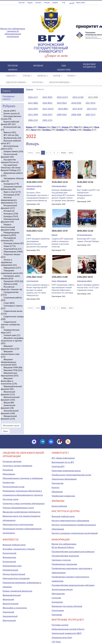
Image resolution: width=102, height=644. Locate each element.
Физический (8, 599)
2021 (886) (33, 103)
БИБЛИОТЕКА (13, 70)
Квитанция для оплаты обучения (67, 606)
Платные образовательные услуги (18, 508)
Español (55, 3)
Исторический (9, 561)
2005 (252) (47, 120)
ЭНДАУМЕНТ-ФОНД (64, 70)
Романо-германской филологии (17, 591)
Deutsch (38, 3)
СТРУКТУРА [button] (27, 76)
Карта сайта (80, 3)
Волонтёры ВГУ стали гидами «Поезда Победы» (88, 240)
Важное (55, 235)
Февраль (42, 127)
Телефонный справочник (63, 496)
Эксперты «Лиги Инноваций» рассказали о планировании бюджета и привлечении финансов (38, 197)
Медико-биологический (14, 574)
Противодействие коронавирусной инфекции (73, 551)
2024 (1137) (62, 97)
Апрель (65, 127)
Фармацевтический (12, 595)
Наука (79, 186)
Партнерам (57, 615)
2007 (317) (91, 114)
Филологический (11, 604)
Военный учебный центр (63, 516)
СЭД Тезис (56, 642)
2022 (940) (93, 97)
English (30, 3)
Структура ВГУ (58, 466)
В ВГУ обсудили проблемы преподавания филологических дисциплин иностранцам (38, 243)
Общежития (57, 492)
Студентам (56, 598)
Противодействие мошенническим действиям (73, 585)
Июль (97, 127)
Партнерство (58, 483)
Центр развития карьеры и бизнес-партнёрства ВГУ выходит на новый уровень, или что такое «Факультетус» (38, 290)
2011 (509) (33, 114)
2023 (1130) (78, 97)
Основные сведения (12, 461)
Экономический (10, 616)
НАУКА (64, 66)
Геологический (9, 553)
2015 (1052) (48, 109)
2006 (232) (33, 120)
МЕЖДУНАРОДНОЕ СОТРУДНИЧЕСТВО (89, 65)
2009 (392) (62, 114)
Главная (29, 89)
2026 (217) (33, 97)
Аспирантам (57, 602)
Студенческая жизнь (84, 235)
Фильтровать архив (11, 425)
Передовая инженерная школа (66, 471)
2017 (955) (91, 103)
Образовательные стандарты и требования (23, 478)
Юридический (9, 620)
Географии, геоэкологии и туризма (19, 549)
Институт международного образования (70, 520)
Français (47, 3)
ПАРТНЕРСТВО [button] (38, 82)
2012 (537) (92, 109)
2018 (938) (76, 103)
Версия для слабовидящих (13, 29)
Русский (22, 3)
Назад (38, 153)
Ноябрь (73, 130)
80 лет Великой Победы (63, 547)
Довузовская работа (34, 186)
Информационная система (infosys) (68, 629)
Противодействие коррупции (65, 556)
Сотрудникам (58, 610)
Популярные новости (9, 98)
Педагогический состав (13, 487)
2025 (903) (47, 97)
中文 (64, 3)
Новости (7, 91)
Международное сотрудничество (18, 524)
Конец (71, 153)
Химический (8, 612)
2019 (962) (62, 103)
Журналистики (9, 557)
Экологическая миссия (62, 589)
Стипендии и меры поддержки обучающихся (24, 503)
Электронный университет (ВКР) (67, 633)
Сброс (6, 431)
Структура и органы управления (17, 466)
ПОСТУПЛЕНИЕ (13, 66)
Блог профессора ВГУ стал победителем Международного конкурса (88, 194)
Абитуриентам (58, 594)
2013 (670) (77, 109)
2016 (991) (33, 109)
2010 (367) (47, 114)
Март (54, 127)
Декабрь (87, 130)
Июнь (86, 127)
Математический (10, 570)
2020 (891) (47, 103)
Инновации (31, 189)
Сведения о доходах (61, 560)
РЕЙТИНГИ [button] (72, 76)
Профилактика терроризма (64, 564)
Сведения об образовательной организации (13, 34)
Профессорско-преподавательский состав (71, 475)
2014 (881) (63, 109)
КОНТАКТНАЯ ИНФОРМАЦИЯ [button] (60, 82)
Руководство (9, 482)
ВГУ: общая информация (63, 458)
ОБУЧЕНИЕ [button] (58, 76)
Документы (8, 470)
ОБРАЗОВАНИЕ (38, 66)
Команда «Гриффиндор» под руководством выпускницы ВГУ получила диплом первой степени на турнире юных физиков (63, 195)
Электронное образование (64, 479)
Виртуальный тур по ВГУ (63, 462)
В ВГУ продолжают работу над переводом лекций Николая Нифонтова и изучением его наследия (63, 289)
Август (34, 130)
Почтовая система (60, 625)
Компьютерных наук (12, 566)
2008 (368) (76, 114)
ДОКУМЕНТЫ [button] (43, 76)
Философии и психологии (15, 608)
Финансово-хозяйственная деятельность (21, 512)
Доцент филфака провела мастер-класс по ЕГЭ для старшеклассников (88, 287)
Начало (30, 153)
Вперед (63, 153)
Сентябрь (46, 130)
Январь (29, 127)
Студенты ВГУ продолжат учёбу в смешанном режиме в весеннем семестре (62, 243)
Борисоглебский (59, 506)
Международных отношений (16, 578)
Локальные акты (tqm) (62, 637)
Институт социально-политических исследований (75, 533)
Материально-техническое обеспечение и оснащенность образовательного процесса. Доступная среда (23, 495)
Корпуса (55, 487)
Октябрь (60, 130)
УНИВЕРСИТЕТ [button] (12, 76)
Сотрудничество (32, 281)
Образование (62, 281)
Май (76, 127)
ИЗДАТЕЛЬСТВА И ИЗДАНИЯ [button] (16, 82)
